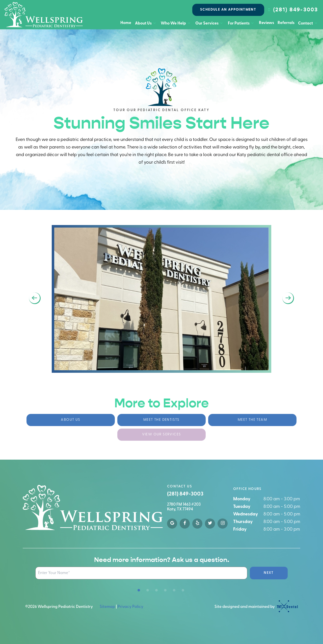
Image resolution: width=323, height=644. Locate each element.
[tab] (139, 590)
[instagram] (223, 524)
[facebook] (185, 524)
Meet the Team (252, 420)
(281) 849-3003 (292, 10)
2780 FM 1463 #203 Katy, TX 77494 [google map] (184, 507)
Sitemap (107, 607)
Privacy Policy (130, 607)
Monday (242, 499)
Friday (240, 529)
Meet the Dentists (161, 420)
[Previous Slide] (35, 298)
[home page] (44, 15)
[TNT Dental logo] (287, 607)
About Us (146, 23)
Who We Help (176, 23)
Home (126, 23)
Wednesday (246, 514)
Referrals (286, 23)
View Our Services (162, 435)
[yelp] (197, 524)
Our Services (210, 23)
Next (269, 573)
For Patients (241, 23)
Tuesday (242, 507)
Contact (308, 23)
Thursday (243, 522)
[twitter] (210, 524)
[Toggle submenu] (154, 23)
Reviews (266, 23)
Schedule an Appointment (228, 10)
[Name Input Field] (141, 573)
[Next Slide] (288, 298)
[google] (172, 524)
